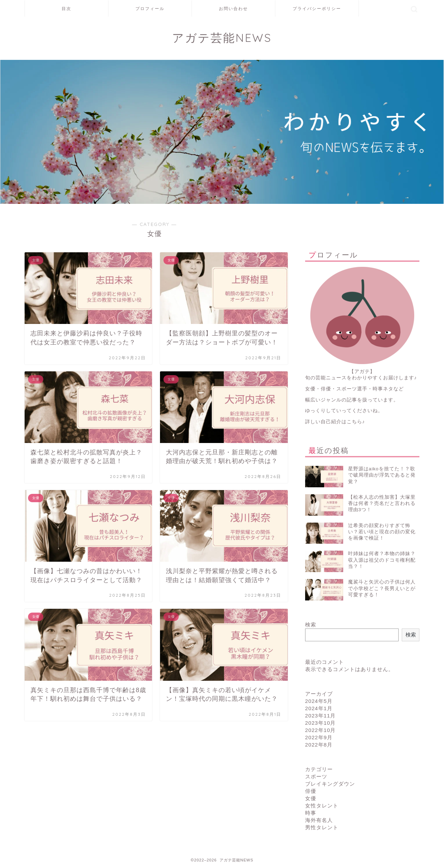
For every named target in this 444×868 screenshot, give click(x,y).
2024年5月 (319, 701)
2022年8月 (319, 745)
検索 (311, 625)
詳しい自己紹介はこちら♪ (335, 422)
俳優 (311, 791)
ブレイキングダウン (330, 784)
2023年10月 (321, 723)
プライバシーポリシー (317, 8)
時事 (311, 813)
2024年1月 (319, 708)
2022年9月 (319, 737)
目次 (66, 8)
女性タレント (322, 806)
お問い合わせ (233, 8)
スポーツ (316, 776)
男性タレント (322, 827)
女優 (311, 798)
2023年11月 (321, 716)
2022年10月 (321, 730)
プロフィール (150, 8)
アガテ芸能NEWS (222, 38)
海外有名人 (319, 820)
